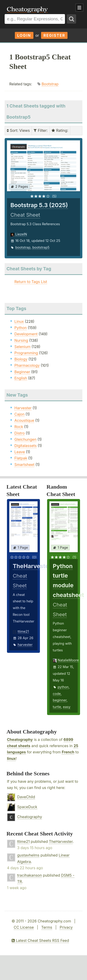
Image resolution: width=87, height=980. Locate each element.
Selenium (23, 347)
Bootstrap (50, 84)
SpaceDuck (27, 807)
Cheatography (20, 740)
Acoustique (24, 420)
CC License (24, 927)
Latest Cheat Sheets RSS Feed (40, 940)
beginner (60, 700)
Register (54, 35)
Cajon (19, 414)
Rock (19, 427)
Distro (19, 433)
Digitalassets (26, 446)
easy (67, 707)
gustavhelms (28, 855)
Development (26, 334)
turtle (57, 707)
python (63, 687)
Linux (19, 321)
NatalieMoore (68, 660)
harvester (25, 645)
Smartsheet (24, 465)
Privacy (66, 927)
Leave (20, 452)
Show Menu (79, 8)
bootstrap (23, 247)
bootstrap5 (41, 247)
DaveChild (26, 797)
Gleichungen (25, 439)
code (57, 694)
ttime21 (23, 631)
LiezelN (21, 234)
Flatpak (21, 458)
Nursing (21, 340)
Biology (21, 359)
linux (11, 758)
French (68, 752)
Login (24, 35)
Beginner (22, 372)
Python (21, 328)
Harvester (23, 408)
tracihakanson (29, 875)
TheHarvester (61, 841)
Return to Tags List (31, 282)
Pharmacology (27, 365)
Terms (47, 927)
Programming (26, 353)
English (21, 378)
